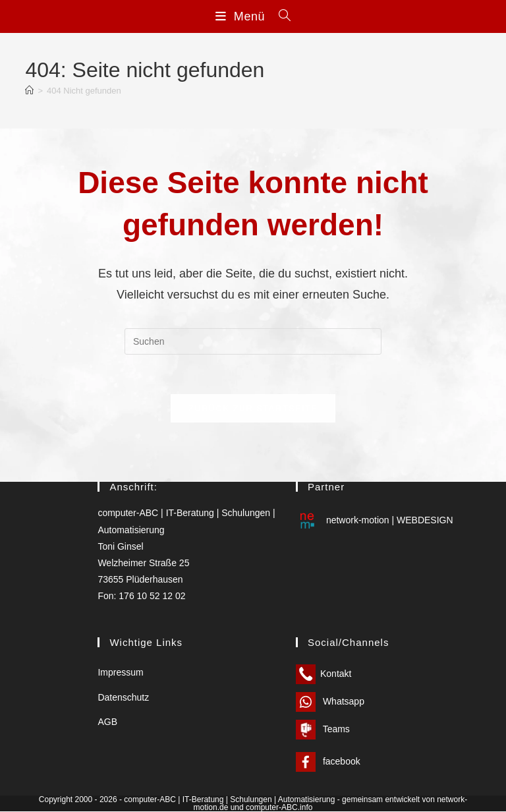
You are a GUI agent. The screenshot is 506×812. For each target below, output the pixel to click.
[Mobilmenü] (242, 16)
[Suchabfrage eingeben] (253, 341)
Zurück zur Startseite (253, 408)
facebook (328, 762)
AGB (107, 722)
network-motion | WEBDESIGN (375, 520)
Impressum (120, 673)
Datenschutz (123, 697)
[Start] (29, 91)
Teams (323, 730)
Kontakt (323, 674)
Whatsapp (330, 702)
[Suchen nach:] (280, 16)
